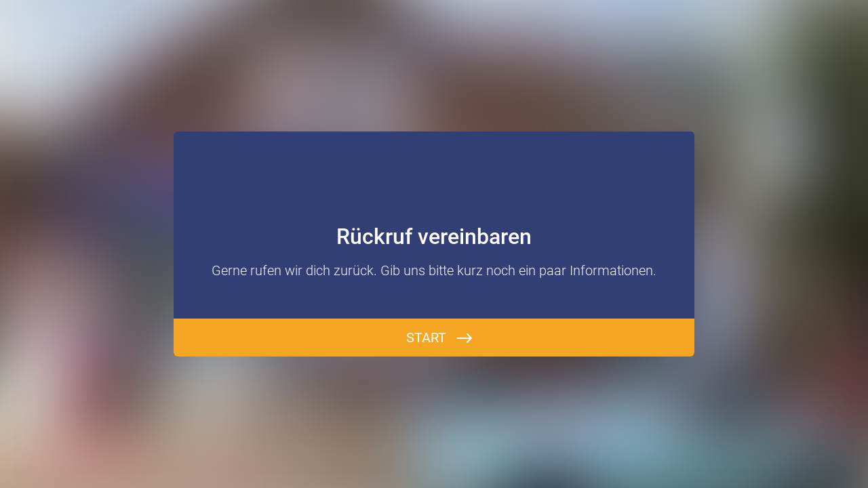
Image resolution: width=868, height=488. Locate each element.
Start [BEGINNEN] (426, 338)
